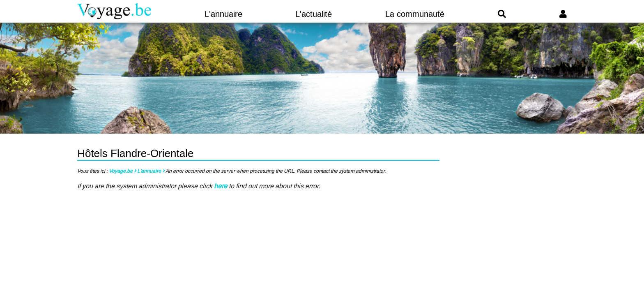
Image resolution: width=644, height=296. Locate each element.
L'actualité (314, 14)
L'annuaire (223, 14)
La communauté (415, 14)
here (221, 186)
